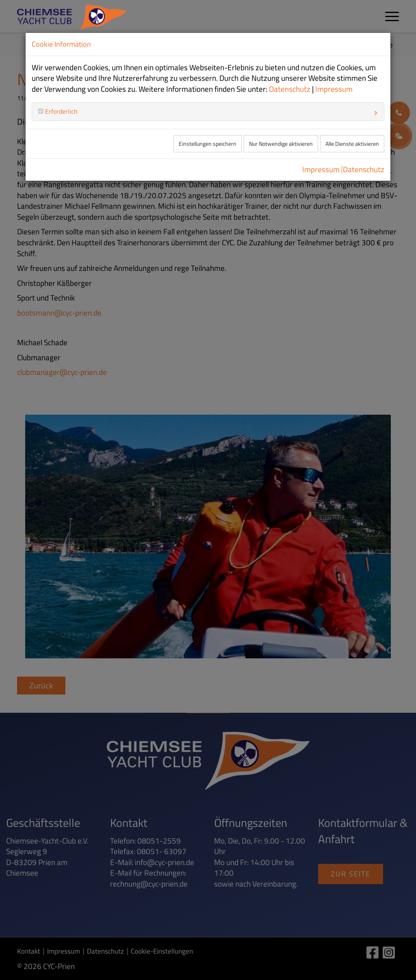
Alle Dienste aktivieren (352, 144)
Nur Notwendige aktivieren (281, 144)
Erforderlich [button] (61, 111)
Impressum (334, 89)
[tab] (208, 111)
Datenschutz (290, 89)
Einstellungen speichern (208, 144)
